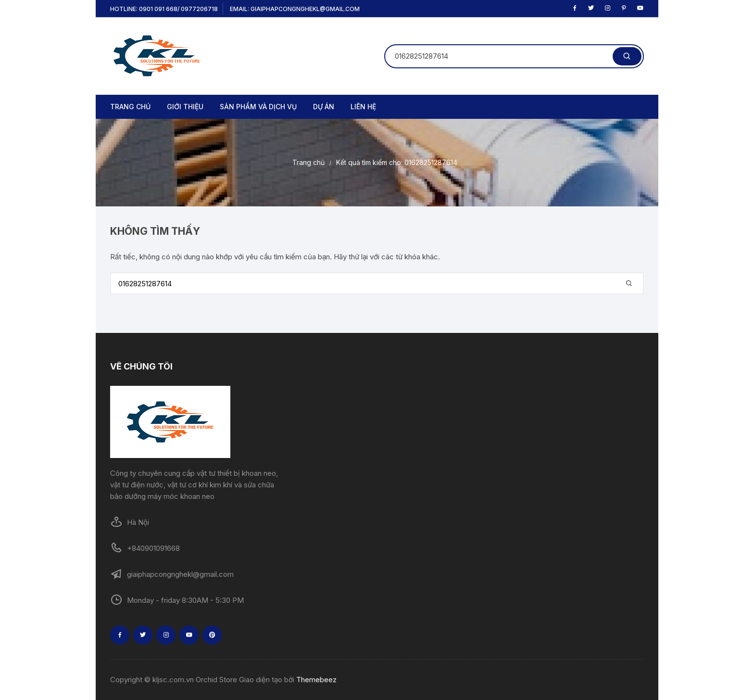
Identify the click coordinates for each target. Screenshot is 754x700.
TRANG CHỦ (130, 107)
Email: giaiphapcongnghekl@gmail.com (295, 9)
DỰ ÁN (324, 107)
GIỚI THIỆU (185, 107)
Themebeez (316, 680)
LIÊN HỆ (363, 107)
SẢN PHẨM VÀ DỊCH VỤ (258, 107)
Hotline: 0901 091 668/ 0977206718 (164, 9)
